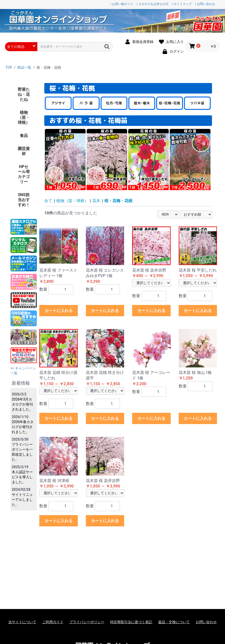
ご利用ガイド (53, 622)
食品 (24, 136)
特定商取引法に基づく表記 (131, 622)
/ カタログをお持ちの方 (152, 4)
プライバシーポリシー (87, 622)
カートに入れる (59, 311)
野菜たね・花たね (24, 94)
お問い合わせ (206, 622)
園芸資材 (24, 151)
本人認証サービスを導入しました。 (22, 477)
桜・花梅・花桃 (118, 201)
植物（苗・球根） (24, 117)
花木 (96, 201)
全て (48, 201)
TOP (9, 67)
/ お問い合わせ (205, 4)
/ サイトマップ (182, 4)
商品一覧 (24, 67)
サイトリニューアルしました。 (22, 500)
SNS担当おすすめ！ (24, 200)
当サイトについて (22, 622)
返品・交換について (174, 622)
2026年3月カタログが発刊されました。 (22, 404)
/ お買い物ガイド (122, 4)
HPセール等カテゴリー (24, 174)
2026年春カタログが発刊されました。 (23, 427)
